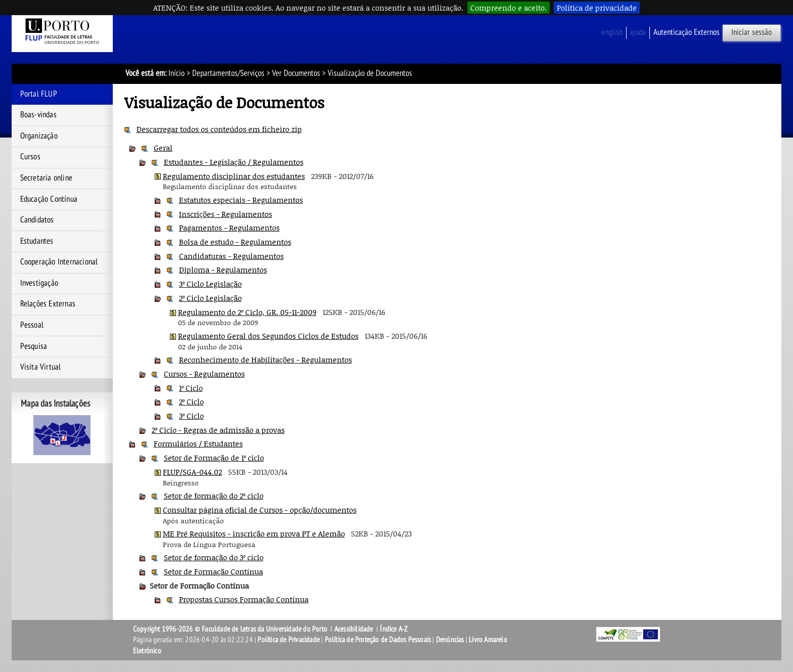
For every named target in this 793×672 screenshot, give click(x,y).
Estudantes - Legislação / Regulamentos (234, 162)
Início (177, 73)
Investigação (39, 283)
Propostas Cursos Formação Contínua (244, 599)
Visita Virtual (41, 367)
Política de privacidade (597, 8)
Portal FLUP (39, 94)
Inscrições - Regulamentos (226, 214)
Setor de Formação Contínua (213, 571)
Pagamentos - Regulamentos (229, 228)
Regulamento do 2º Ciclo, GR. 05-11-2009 (247, 312)
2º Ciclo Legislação (210, 298)
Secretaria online (46, 178)
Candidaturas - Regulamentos (231, 256)
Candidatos (37, 220)
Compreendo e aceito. (509, 8)
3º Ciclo (191, 416)
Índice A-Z (394, 629)
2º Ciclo (191, 401)
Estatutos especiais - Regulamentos (241, 200)
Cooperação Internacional (59, 262)
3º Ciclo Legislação (210, 284)
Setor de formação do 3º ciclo (214, 557)
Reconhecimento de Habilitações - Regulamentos (266, 360)
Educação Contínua (49, 199)
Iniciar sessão (752, 32)
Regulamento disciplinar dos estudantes (234, 176)
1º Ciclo (191, 388)
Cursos (30, 157)
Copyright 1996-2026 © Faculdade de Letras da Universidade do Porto (231, 629)
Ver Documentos (296, 73)
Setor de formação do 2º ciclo (214, 496)
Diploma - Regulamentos (223, 270)
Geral (163, 148)
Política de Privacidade (289, 640)
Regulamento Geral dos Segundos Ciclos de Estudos (268, 336)
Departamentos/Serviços (228, 73)
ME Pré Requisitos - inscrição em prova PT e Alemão (254, 533)
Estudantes (37, 241)
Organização (39, 136)
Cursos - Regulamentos (204, 374)
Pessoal (32, 325)
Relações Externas (48, 304)
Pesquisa (34, 346)
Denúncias (450, 640)
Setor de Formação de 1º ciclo (214, 458)
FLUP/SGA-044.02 (192, 472)
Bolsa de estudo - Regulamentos (235, 242)
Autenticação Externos (687, 32)
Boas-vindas (38, 115)
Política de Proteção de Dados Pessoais (378, 640)
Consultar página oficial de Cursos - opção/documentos (260, 510)
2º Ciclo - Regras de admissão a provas (218, 430)
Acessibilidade (354, 629)
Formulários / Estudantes (198, 443)
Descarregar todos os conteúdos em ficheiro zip (219, 129)
